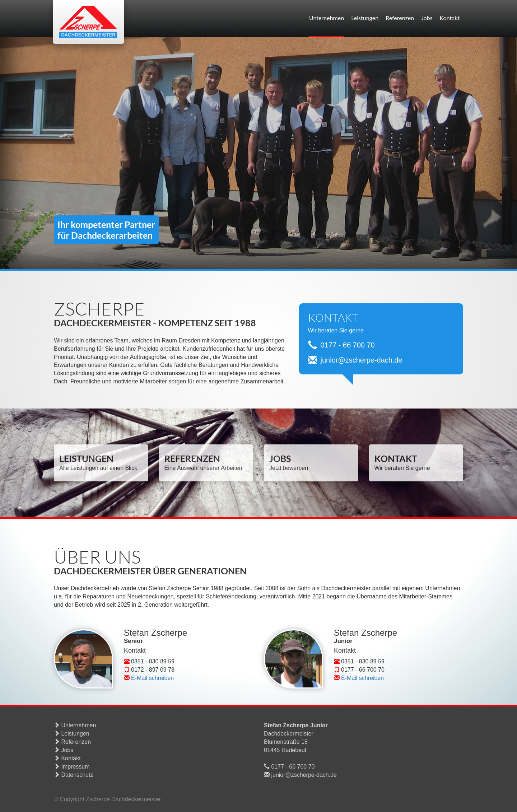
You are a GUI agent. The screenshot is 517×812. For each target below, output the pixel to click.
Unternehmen (327, 18)
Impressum (72, 767)
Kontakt (450, 18)
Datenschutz (73, 775)
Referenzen (400, 18)
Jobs (427, 18)
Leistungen (365, 18)
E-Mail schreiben (152, 678)
